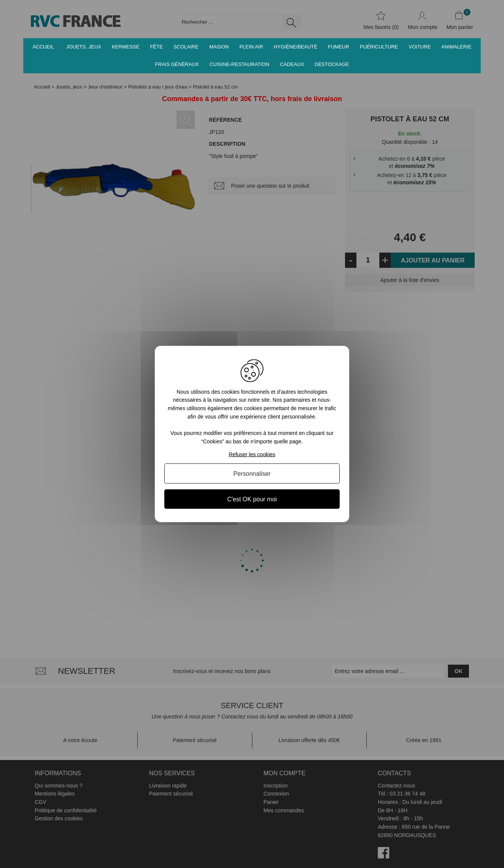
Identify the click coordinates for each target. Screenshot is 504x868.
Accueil (43, 47)
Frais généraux (177, 64)
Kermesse (125, 47)
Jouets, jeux (84, 47)
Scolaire (186, 47)
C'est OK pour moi (252, 499)
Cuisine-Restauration (239, 64)
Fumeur (339, 47)
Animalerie (457, 47)
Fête (156, 47)
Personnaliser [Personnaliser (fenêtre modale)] (252, 474)
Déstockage (332, 64)
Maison (219, 47)
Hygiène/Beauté (295, 47)
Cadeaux (292, 64)
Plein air (251, 47)
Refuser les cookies (252, 454)
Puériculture (379, 47)
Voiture (420, 47)
